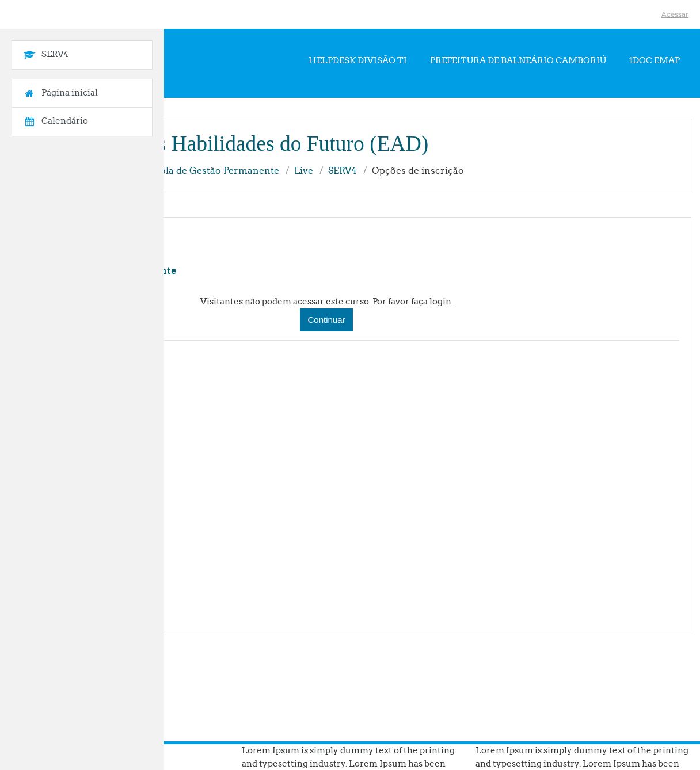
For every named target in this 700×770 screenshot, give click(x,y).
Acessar (675, 14)
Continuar (326, 320)
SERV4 (343, 170)
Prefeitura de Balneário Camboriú (518, 60)
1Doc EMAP (655, 60)
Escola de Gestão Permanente (212, 170)
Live (304, 170)
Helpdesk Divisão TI (358, 60)
